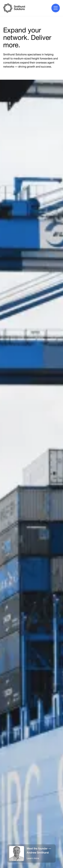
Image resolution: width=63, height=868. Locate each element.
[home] (14, 8)
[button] (56, 8)
